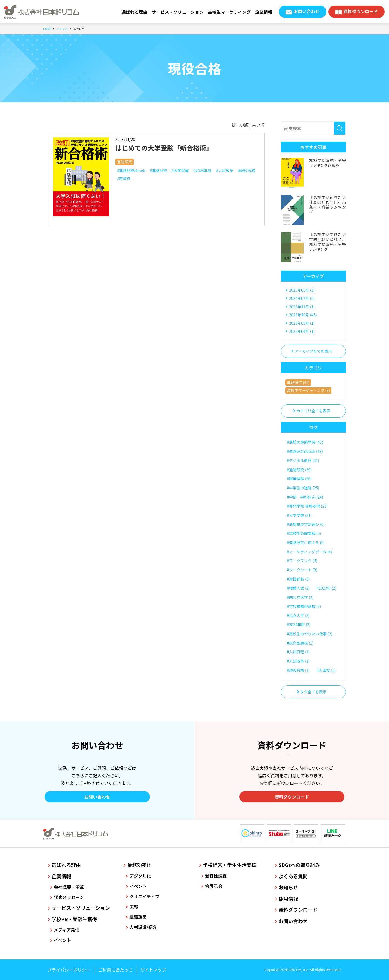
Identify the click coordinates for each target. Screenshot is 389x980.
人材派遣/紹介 (143, 927)
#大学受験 (180, 171)
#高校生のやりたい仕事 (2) (310, 634)
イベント (62, 940)
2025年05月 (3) (302, 290)
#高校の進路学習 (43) (305, 442)
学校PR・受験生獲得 (74, 919)
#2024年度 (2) (299, 625)
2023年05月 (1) (302, 323)
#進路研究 (159, 171)
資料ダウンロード (361, 11)
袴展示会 (214, 886)
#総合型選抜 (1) (300, 643)
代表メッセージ (69, 897)
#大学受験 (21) (299, 515)
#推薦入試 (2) (298, 588)
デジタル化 (140, 876)
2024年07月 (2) (302, 298)
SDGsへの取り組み (299, 865)
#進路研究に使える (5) (306, 542)
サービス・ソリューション (178, 12)
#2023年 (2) (326, 588)
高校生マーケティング (229, 12)
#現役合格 (247, 171)
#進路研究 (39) (299, 470)
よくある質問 (293, 876)
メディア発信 (67, 930)
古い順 (258, 125)
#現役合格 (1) (298, 670)
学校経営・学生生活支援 (230, 865)
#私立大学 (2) (298, 615)
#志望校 (124, 178)
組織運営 (138, 917)
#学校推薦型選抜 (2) (304, 606)
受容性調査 (216, 876)
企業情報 (264, 12)
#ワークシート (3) (302, 570)
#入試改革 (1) (298, 661)
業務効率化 (139, 865)
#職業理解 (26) (299, 479)
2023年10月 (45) (303, 315)
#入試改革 (225, 171)
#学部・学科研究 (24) (305, 497)
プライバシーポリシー (69, 970)
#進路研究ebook (131, 171)
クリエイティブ (144, 896)
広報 (134, 907)
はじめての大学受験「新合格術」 (164, 148)
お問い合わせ (307, 11)
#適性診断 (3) (298, 579)
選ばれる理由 (135, 12)
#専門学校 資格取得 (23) (307, 506)
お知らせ (288, 887)
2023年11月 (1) (302, 307)
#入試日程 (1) (298, 652)
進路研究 (125, 162)
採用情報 (288, 898)
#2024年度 (202, 171)
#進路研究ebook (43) (305, 451)
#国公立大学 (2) (300, 597)
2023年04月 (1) (302, 331)
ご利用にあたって (115, 970)
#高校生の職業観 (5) (304, 533)
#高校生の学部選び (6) (306, 524)
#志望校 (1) (326, 670)
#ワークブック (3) (302, 561)
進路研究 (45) (298, 382)
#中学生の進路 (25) (303, 488)
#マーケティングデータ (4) (309, 552)
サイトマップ (153, 970)
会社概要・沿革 (69, 887)
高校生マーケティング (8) (308, 390)
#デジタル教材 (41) (303, 460)
